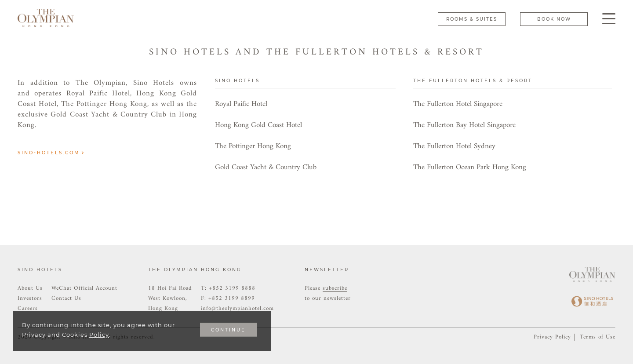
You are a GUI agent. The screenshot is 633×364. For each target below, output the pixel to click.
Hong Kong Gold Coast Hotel (258, 125)
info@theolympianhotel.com (237, 308)
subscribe (335, 288)
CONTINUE (228, 330)
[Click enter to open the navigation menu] (609, 19)
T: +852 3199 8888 (228, 288)
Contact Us (66, 298)
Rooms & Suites (472, 19)
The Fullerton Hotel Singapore (458, 104)
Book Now (554, 19)
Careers (28, 308)
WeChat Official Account (84, 288)
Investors (30, 298)
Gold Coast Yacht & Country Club (266, 167)
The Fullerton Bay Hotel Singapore (464, 125)
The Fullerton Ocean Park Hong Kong (470, 167)
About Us (30, 288)
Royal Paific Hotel (241, 104)
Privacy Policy (552, 337)
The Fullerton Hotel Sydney (454, 146)
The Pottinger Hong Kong (253, 146)
